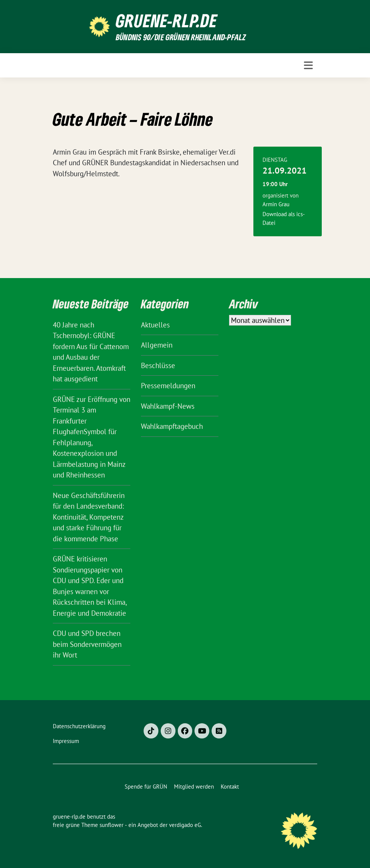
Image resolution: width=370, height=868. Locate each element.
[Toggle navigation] (308, 66)
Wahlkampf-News (168, 406)
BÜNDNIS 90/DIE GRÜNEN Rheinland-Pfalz (181, 37)
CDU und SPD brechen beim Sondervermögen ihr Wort (87, 644)
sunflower (111, 825)
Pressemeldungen (168, 386)
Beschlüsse (158, 365)
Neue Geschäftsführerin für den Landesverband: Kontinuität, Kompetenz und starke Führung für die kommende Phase (89, 517)
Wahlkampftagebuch (172, 426)
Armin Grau (276, 204)
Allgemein (157, 345)
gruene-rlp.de (167, 21)
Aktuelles (155, 325)
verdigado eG (185, 825)
